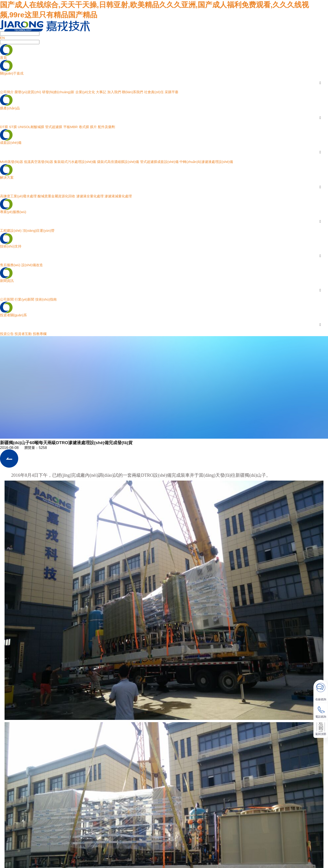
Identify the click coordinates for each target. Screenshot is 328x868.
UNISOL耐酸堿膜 (31, 127)
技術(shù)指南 (46, 299)
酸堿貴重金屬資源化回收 (56, 196)
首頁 (3, 58)
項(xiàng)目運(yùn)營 (38, 231)
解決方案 (7, 177)
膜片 (93, 127)
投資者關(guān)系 (13, 315)
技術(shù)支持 (11, 246)
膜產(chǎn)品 (10, 108)
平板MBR (70, 127)
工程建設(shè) (11, 231)
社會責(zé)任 (154, 92)
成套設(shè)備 (11, 143)
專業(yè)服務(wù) (13, 212)
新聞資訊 (7, 281)
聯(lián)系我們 (132, 92)
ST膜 (13, 127)
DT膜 (4, 127)
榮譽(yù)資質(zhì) (28, 92)
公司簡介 (7, 92)
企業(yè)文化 (85, 92)
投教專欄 (40, 334)
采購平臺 (172, 92)
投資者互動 (23, 334)
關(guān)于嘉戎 (12, 73)
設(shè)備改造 (32, 265)
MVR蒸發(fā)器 (12, 162)
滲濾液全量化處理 (90, 196)
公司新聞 (7, 299)
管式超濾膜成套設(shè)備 (159, 162)
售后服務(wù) (10, 265)
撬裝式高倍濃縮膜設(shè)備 (118, 162)
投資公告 (7, 334)
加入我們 (114, 92)
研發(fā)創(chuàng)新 (58, 92)
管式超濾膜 (54, 127)
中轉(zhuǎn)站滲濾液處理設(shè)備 (206, 162)
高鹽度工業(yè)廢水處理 (18, 196)
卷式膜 (84, 127)
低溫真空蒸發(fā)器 (38, 162)
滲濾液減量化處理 (118, 196)
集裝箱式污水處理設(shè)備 (75, 162)
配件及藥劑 (106, 127)
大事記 (101, 92)
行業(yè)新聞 (24, 299)
